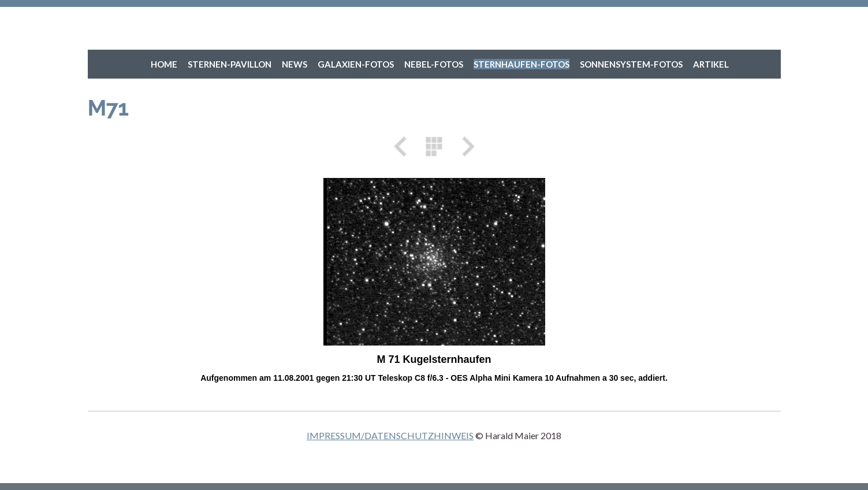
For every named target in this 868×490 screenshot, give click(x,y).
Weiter (464, 146)
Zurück (404, 146)
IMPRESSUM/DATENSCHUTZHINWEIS (390, 435)
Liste (434, 146)
